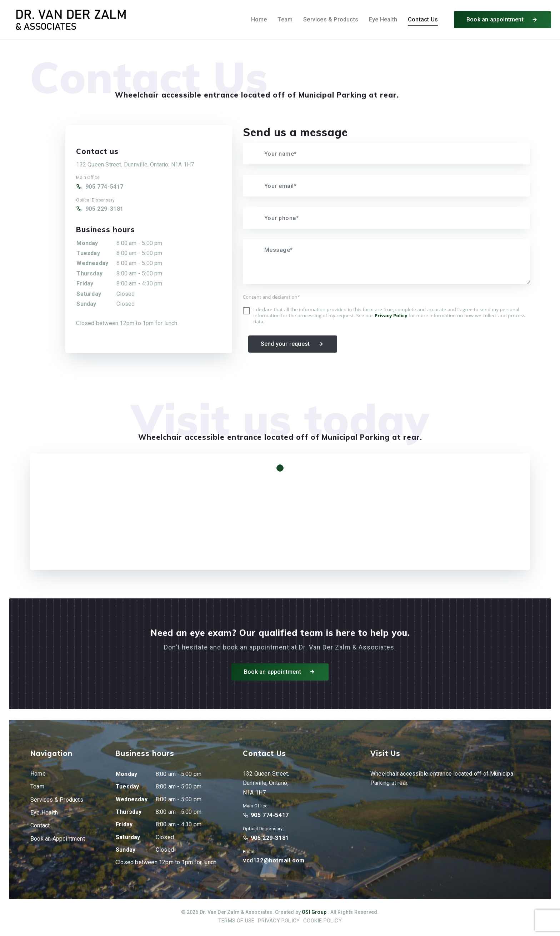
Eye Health (383, 19)
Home (259, 19)
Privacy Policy (279, 921)
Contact (40, 825)
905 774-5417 (104, 187)
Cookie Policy (322, 921)
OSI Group (314, 912)
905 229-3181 (104, 209)
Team (285, 19)
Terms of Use (236, 921)
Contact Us (423, 19)
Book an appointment (502, 20)
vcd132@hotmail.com (274, 860)
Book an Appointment (58, 839)
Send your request (293, 344)
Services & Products (331, 19)
